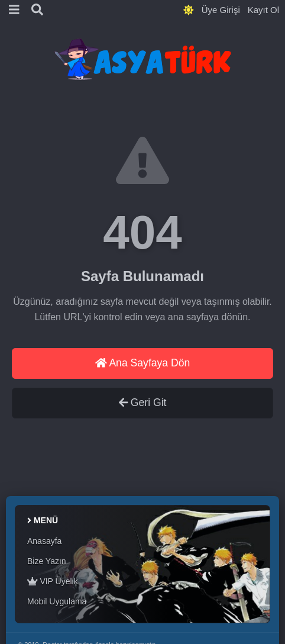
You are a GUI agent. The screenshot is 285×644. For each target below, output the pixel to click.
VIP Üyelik (53, 581)
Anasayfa (44, 541)
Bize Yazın (47, 561)
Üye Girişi (221, 10)
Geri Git (143, 402)
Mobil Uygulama (57, 601)
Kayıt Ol (263, 10)
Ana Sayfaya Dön (143, 363)
